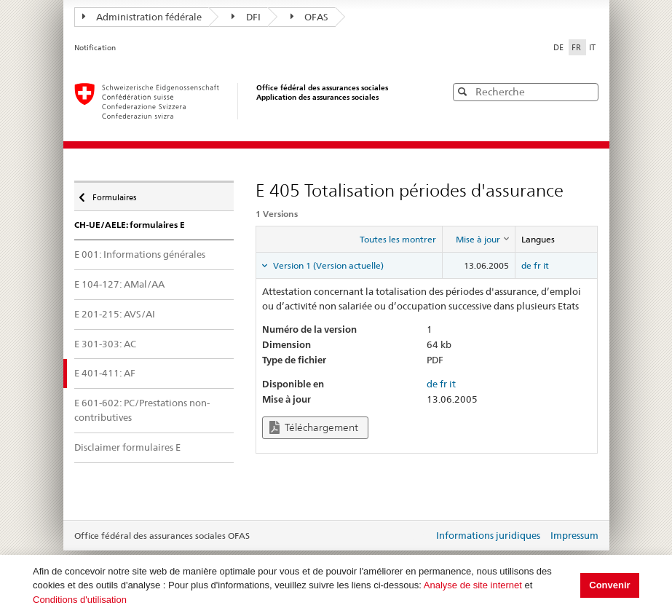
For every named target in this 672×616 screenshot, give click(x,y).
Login (419, 537)
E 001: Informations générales (140, 254)
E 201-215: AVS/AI (115, 314)
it (546, 265)
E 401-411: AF (105, 373)
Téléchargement (314, 428)
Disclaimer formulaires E (127, 447)
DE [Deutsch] (560, 47)
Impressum (574, 535)
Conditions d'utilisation (80, 600)
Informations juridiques (488, 535)
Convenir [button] (609, 585)
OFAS (310, 17)
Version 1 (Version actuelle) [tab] (327, 265)
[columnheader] (479, 240)
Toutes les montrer (398, 239)
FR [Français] (577, 47)
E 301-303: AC (105, 344)
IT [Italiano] (592, 47)
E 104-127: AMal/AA (119, 284)
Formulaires (113, 194)
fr (537, 265)
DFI (246, 17)
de (526, 265)
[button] (586, 91)
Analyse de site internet (473, 585)
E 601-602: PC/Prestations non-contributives (142, 410)
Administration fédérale (142, 17)
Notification (95, 48)
